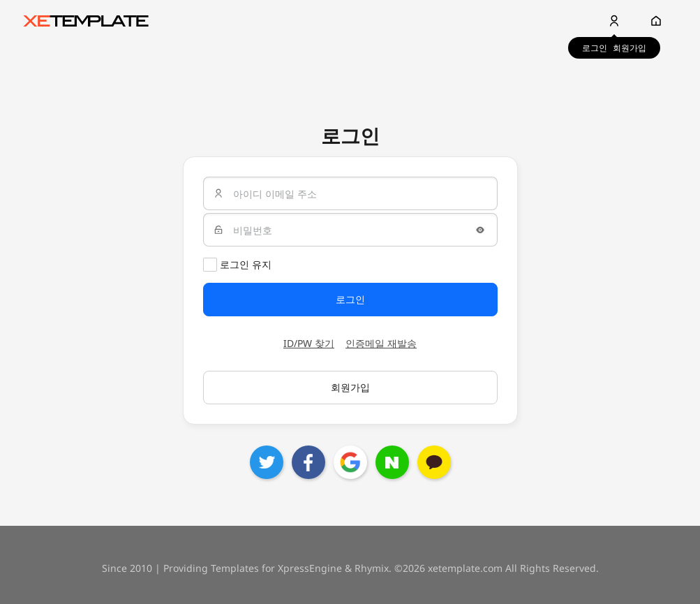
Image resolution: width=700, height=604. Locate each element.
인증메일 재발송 (381, 343)
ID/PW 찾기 (309, 343)
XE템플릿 (86, 21)
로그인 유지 (246, 264)
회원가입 (630, 48)
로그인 (595, 48)
